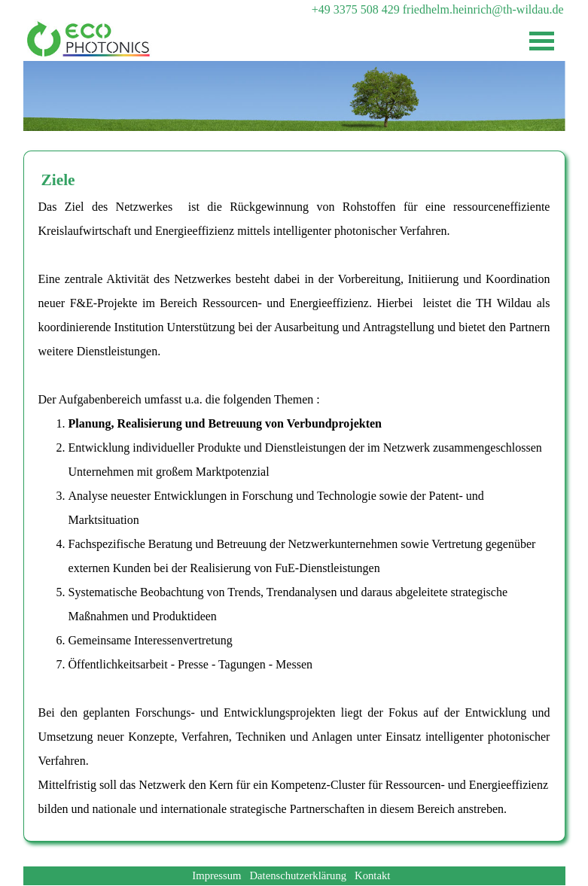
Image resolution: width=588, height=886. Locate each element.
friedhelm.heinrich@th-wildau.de (483, 9)
